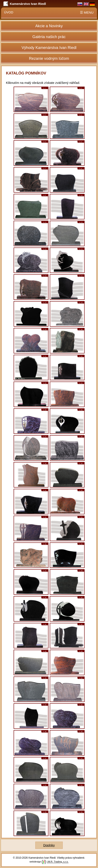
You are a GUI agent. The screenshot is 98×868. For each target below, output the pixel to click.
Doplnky (49, 845)
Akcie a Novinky (49, 26)
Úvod (9, 12)
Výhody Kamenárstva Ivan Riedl (49, 48)
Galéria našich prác (49, 37)
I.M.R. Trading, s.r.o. (58, 862)
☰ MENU (87, 12)
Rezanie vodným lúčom (49, 59)
